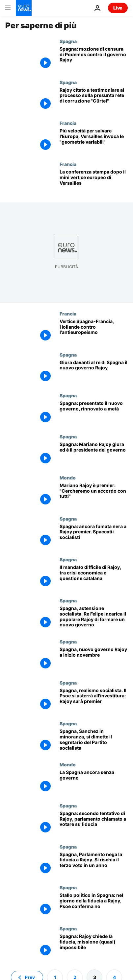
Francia (68, 123)
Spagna (68, 41)
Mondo (68, 478)
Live (118, 8)
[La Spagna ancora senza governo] (94, 782)
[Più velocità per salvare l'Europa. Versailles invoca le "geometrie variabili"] (94, 141)
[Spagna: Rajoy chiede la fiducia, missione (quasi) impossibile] (94, 946)
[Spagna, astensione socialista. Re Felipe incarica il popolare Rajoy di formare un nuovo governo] (94, 618)
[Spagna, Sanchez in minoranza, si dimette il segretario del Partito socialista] (94, 741)
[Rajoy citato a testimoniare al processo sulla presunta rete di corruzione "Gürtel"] (94, 100)
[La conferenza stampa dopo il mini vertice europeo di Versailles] (94, 182)
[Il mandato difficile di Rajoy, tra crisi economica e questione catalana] (94, 577)
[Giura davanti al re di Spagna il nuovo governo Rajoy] (94, 373)
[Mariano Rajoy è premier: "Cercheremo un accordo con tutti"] (94, 495)
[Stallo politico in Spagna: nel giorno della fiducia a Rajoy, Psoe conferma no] (94, 905)
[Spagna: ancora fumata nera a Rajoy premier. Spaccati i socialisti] (94, 537)
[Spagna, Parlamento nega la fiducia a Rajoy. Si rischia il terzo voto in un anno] (94, 864)
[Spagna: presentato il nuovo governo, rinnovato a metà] (94, 413)
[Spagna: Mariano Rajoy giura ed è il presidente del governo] (94, 454)
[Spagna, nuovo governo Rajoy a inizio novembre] (94, 659)
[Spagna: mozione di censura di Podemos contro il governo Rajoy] (94, 59)
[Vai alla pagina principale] (24, 8)
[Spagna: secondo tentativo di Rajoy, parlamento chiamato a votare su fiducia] (94, 823)
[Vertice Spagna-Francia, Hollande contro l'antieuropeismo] (94, 331)
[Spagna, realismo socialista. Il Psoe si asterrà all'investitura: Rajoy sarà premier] (94, 700)
